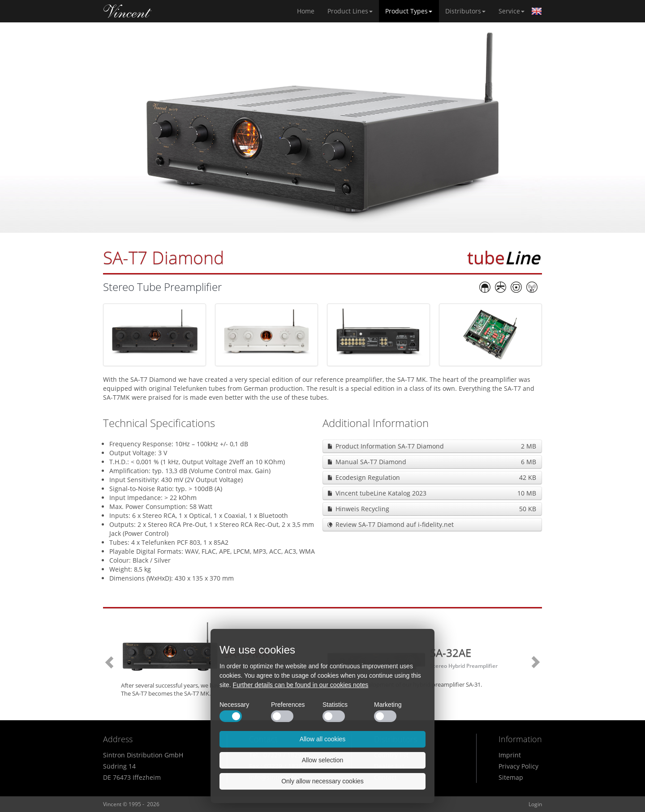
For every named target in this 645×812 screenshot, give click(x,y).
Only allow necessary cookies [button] (322, 781)
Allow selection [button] (323, 760)
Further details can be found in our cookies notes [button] (301, 685)
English (537, 11)
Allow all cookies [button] (323, 739)
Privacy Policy (518, 766)
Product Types (409, 11)
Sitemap (511, 777)
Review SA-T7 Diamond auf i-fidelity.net (395, 524)
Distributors (465, 11)
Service (512, 11)
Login (535, 804)
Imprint (510, 755)
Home (128, 11)
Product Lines (350, 11)
